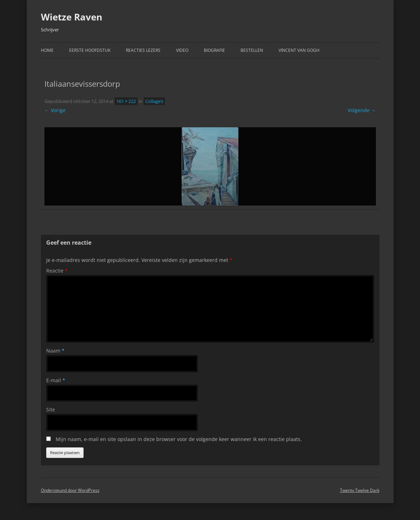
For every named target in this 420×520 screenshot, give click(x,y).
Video (182, 50)
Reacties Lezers (143, 50)
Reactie (57, 271)
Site (51, 409)
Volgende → (362, 110)
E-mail (56, 380)
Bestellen (252, 50)
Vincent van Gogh (299, 50)
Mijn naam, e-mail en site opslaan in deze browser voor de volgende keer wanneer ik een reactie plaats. (179, 439)
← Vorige (55, 110)
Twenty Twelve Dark (360, 490)
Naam (55, 351)
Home (47, 50)
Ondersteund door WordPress (70, 490)
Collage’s (154, 101)
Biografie (214, 50)
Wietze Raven (72, 17)
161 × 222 (126, 101)
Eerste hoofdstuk (90, 50)
